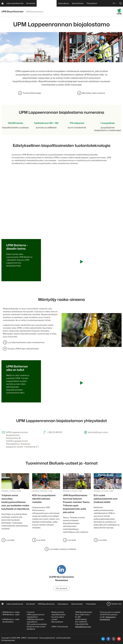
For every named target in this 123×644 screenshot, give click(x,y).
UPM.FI (24, 638)
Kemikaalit (31, 604)
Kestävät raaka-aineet (36, 627)
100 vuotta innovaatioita (37, 624)
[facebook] (108, 639)
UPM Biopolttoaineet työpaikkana (35, 621)
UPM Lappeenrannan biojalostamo (36, 616)
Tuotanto (31, 612)
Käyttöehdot (33, 638)
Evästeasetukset (8, 640)
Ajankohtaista (77, 604)
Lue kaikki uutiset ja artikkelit (63, 549)
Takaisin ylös (116, 604)
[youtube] (119, 639)
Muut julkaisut (57, 622)
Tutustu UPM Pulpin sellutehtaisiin (21, 349)
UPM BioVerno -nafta (11, 615)
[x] (114, 639)
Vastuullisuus (63, 604)
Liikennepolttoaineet (15, 604)
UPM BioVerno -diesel (11, 612)
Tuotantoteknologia (32, 93)
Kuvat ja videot (58, 617)
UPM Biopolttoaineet (34, 12)
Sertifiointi (31, 629)
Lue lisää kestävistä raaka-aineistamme (26, 342)
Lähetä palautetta (63, 638)
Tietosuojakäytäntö (47, 638)
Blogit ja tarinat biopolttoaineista (58, 613)
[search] (120, 3)
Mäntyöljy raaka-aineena (94, 93)
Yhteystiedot (91, 604)
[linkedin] (103, 639)
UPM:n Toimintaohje (60, 627)
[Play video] (81, 262)
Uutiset (54, 619)
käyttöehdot (105, 619)
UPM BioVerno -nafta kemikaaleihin (11, 621)
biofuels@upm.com (83, 627)
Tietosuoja (110, 617)
